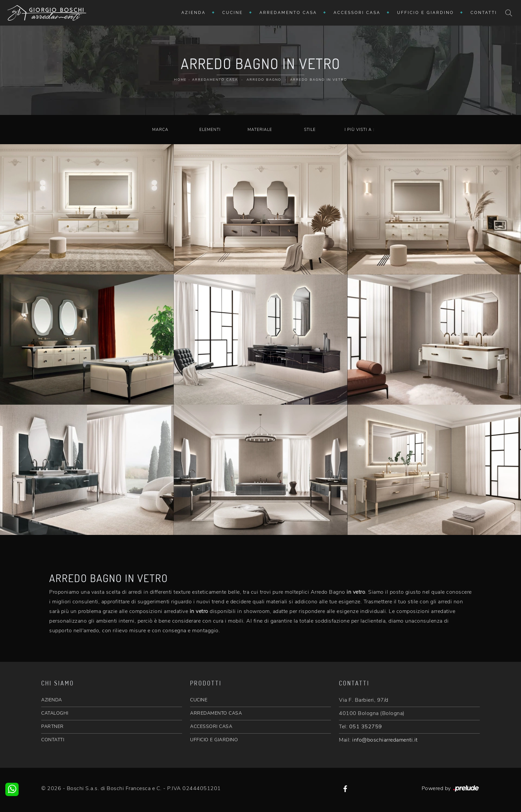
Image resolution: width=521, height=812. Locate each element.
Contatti (484, 13)
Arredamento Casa (288, 13)
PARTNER (52, 726)
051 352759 (366, 727)
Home (180, 80)
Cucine (233, 13)
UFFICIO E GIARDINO (214, 740)
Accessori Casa (357, 13)
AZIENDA (52, 700)
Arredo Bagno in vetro (319, 80)
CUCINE (199, 700)
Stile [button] (310, 130)
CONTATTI (53, 740)
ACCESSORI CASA (211, 726)
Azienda (194, 13)
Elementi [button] (210, 130)
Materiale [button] (260, 130)
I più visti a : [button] (360, 130)
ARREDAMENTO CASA (216, 713)
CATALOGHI (55, 713)
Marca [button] (160, 130)
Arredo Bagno (264, 80)
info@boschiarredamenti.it (385, 740)
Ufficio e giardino (425, 13)
